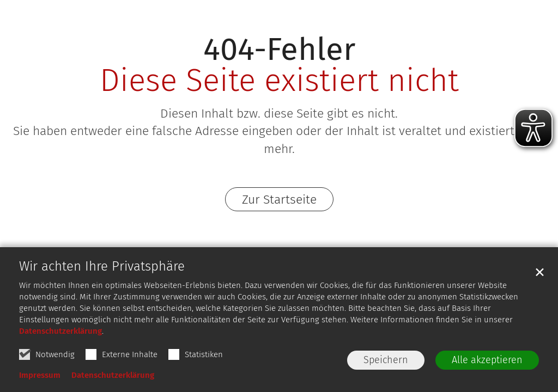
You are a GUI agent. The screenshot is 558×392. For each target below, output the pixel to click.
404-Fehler (279, 49)
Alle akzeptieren (487, 360)
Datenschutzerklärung (60, 331)
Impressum (40, 375)
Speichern (386, 360)
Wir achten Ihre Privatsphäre (102, 266)
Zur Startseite (279, 199)
